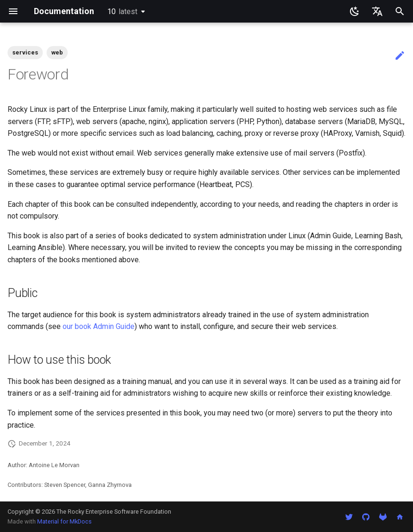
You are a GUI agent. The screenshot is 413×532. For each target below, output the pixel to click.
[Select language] (377, 11)
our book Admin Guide (99, 326)
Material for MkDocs (64, 521)
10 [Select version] (122, 12)
